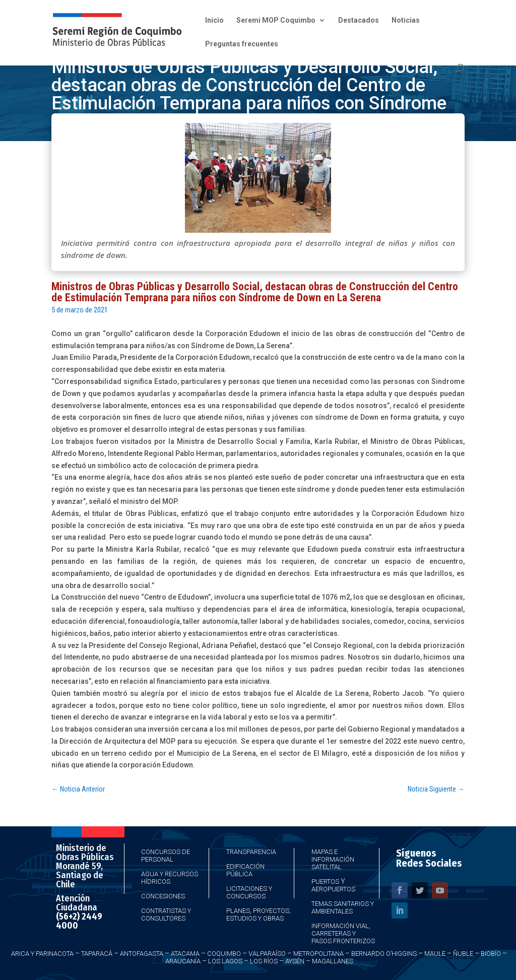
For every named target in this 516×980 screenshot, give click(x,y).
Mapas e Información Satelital (333, 859)
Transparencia (251, 852)
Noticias (406, 20)
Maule (435, 954)
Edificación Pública (245, 870)
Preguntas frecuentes (242, 44)
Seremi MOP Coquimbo (276, 20)
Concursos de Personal (166, 856)
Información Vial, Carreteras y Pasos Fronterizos (343, 933)
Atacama (185, 954)
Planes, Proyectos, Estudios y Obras (259, 914)
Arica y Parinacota (42, 954)
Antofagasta (142, 954)
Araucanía (183, 961)
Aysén (295, 961)
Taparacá (97, 954)
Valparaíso (267, 954)
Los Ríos (264, 961)
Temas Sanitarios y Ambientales (343, 907)
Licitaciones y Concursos (249, 892)
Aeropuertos (333, 889)
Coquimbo (224, 954)
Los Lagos (225, 961)
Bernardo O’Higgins (384, 954)
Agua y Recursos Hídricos (170, 878)
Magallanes (333, 961)
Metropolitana (318, 954)
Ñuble (463, 954)
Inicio (214, 20)
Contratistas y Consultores (166, 914)
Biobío (491, 954)
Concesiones (163, 896)
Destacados (359, 20)
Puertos (325, 881)
